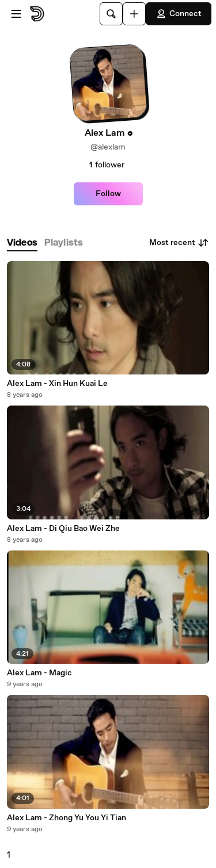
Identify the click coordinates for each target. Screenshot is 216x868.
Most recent (179, 243)
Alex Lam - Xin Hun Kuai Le (57, 384)
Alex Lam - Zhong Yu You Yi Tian (67, 818)
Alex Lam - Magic (39, 673)
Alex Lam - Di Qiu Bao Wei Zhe (63, 529)
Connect (179, 14)
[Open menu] (16, 14)
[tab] (22, 243)
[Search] (111, 14)
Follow (108, 194)
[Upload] (134, 14)
